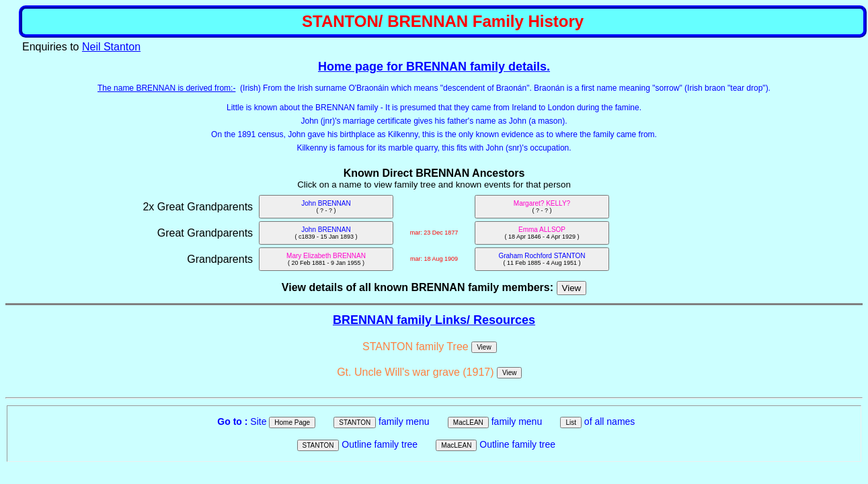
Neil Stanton (111, 47)
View (484, 347)
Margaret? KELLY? (542, 207)
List (571, 422)
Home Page (292, 422)
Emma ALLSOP (542, 233)
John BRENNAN (326, 207)
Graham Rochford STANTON (542, 259)
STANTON (355, 422)
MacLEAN (468, 422)
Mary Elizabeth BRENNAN (326, 259)
